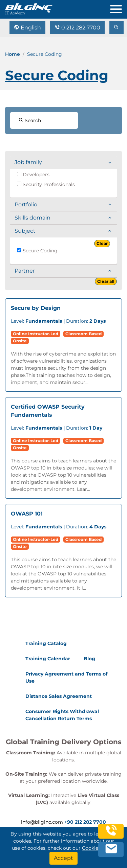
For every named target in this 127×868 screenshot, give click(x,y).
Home (13, 54)
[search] (117, 28)
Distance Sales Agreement (59, 696)
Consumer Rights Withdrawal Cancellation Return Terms (62, 715)
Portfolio (26, 204)
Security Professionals (46, 184)
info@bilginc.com (42, 822)
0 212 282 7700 (77, 28)
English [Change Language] (27, 28)
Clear (102, 243)
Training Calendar (48, 659)
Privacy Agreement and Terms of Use (66, 677)
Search (30, 120)
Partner (25, 271)
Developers (33, 175)
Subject (25, 231)
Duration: (58, 321)
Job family (28, 162)
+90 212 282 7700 (85, 822)
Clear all (106, 281)
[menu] (119, 8)
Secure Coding (37, 251)
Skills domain (33, 218)
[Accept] (63, 858)
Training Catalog (46, 643)
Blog (89, 659)
